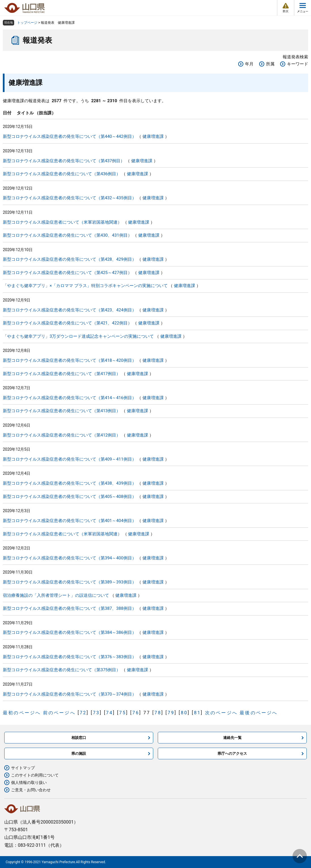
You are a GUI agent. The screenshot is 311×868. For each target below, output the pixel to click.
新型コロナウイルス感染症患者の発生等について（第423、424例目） (70, 310)
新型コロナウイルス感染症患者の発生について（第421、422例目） (67, 323)
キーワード (298, 64)
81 (197, 713)
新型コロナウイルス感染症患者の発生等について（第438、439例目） (70, 483)
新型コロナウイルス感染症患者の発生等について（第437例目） (64, 161)
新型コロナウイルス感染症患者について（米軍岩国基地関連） (62, 222)
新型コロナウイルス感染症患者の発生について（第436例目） (62, 174)
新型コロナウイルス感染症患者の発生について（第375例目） (62, 670)
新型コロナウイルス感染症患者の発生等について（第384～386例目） (70, 632)
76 (136, 713)
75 (123, 713)
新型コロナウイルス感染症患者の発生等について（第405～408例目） (70, 497)
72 (83, 713)
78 (158, 713)
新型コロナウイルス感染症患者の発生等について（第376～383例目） (70, 657)
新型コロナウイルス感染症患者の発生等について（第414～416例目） (70, 398)
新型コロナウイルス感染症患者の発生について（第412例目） (62, 435)
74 (109, 713)
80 (184, 713)
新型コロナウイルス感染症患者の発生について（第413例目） (62, 411)
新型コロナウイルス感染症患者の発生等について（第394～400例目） (70, 558)
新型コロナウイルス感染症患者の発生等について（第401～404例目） (70, 521)
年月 (249, 64)
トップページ (27, 23)
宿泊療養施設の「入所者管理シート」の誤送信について (56, 595)
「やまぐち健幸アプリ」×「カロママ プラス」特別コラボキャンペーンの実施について (85, 286)
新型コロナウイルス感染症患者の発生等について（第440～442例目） (70, 136)
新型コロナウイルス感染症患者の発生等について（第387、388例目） (70, 608)
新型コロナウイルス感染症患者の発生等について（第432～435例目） (70, 198)
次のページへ (221, 713)
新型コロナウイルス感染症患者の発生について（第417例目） (62, 374)
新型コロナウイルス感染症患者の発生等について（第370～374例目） (70, 694)
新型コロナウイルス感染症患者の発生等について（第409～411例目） (70, 459)
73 (96, 713)
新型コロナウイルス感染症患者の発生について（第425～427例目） (67, 273)
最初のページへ (22, 713)
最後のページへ (259, 713)
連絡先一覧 (232, 738)
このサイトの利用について (35, 775)
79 (171, 713)
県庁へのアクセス (232, 753)
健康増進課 (153, 136)
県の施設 (79, 753)
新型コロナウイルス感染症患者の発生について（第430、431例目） (67, 235)
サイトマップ (23, 768)
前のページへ (59, 713)
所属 (270, 64)
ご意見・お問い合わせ (31, 790)
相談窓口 (79, 738)
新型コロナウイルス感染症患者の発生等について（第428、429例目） (70, 259)
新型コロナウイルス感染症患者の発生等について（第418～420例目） (70, 360)
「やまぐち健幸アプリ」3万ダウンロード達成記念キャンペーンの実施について (78, 336)
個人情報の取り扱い (29, 783)
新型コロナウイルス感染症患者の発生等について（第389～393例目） (70, 582)
